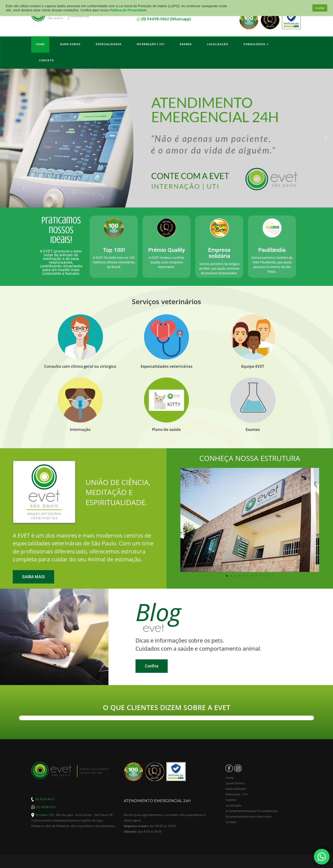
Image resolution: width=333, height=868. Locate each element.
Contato (46, 60)
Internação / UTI (151, 44)
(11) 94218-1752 (46, 807)
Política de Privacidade (128, 10)
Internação (80, 429)
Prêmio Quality (167, 250)
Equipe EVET (253, 366)
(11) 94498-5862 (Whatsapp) (166, 19)
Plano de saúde (166, 429)
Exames (186, 44)
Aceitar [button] (320, 8)
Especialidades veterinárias (166, 366)
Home (40, 44)
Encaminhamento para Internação (249, 816)
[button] (166, 138)
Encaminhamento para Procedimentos (252, 811)
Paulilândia (272, 250)
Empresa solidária (219, 253)
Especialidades (109, 44)
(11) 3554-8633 (45, 799)
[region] (166, 138)
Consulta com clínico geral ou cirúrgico (80, 366)
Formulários (256, 44)
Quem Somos (70, 44)
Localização (218, 44)
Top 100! (114, 250)
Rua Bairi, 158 (45, 815)
